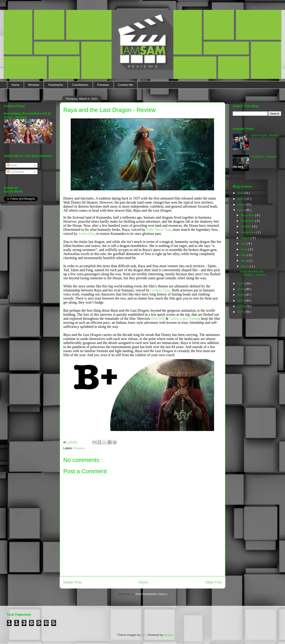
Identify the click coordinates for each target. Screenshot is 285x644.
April (244, 261)
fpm (144, 635)
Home (16, 85)
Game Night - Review (265, 135)
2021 (241, 210)
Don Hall (158, 319)
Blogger (169, 635)
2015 (241, 312)
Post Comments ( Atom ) (151, 594)
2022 (241, 204)
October (246, 226)
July (244, 243)
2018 (241, 295)
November (248, 221)
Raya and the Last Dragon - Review (252, 273)
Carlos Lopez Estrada (185, 319)
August (246, 238)
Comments (15, 172)
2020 (241, 283)
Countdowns (80, 85)
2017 (241, 301)
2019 (241, 289)
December (248, 215)
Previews (103, 85)
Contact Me (125, 85)
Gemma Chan (160, 290)
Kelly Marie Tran (159, 230)
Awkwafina (86, 234)
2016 (241, 306)
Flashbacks (56, 85)
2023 (241, 199)
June (244, 249)
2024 (241, 193)
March (245, 266)
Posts (12, 165)
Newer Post (72, 582)
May (244, 255)
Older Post (213, 582)
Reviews (34, 85)
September (248, 232)
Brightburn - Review (264, 157)
